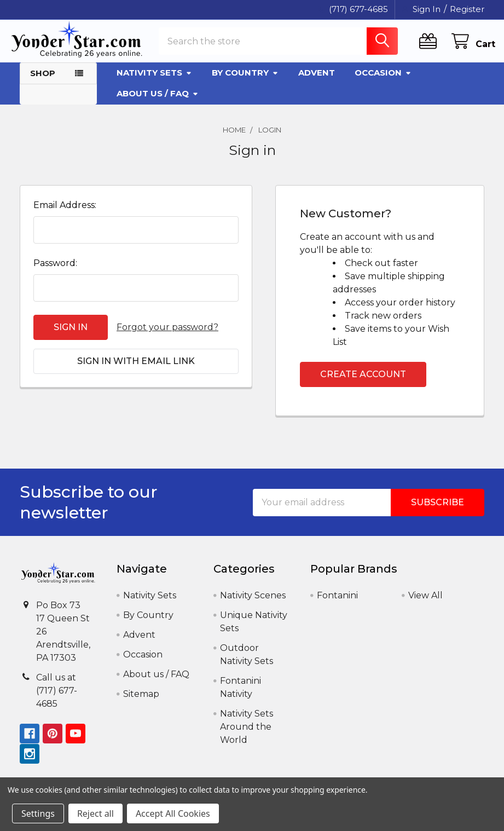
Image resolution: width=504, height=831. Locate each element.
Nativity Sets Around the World (247, 735)
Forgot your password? (167, 336)
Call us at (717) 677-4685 (57, 699)
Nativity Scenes (253, 604)
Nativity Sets (154, 81)
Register (467, 9)
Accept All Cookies (173, 813)
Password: (55, 272)
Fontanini (337, 604)
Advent (317, 81)
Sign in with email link (136, 370)
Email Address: (65, 214)
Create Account (363, 383)
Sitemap (141, 703)
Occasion (383, 81)
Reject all (95, 813)
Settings (38, 813)
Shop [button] (43, 81)
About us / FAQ (158, 102)
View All (425, 604)
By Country (245, 81)
